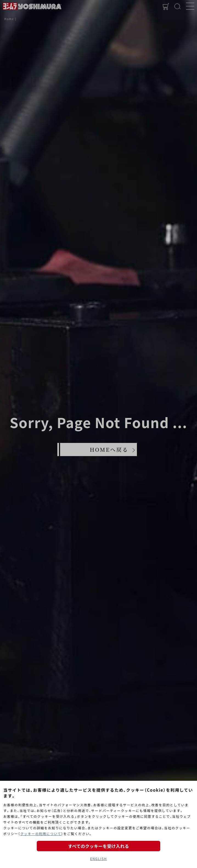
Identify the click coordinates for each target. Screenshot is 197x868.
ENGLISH (98, 859)
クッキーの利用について (41, 834)
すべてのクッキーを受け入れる (99, 846)
